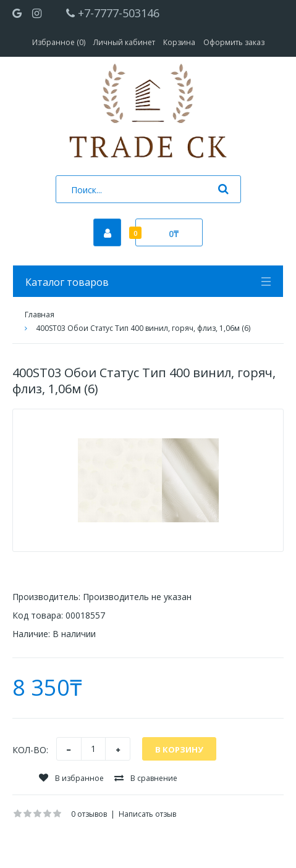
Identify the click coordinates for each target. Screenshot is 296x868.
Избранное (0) (59, 42)
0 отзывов (89, 814)
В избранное (71, 778)
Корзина (179, 42)
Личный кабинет (124, 42)
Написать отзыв (147, 814)
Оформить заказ (234, 42)
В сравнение (146, 778)
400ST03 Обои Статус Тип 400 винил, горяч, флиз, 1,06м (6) (143, 328)
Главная (40, 315)
